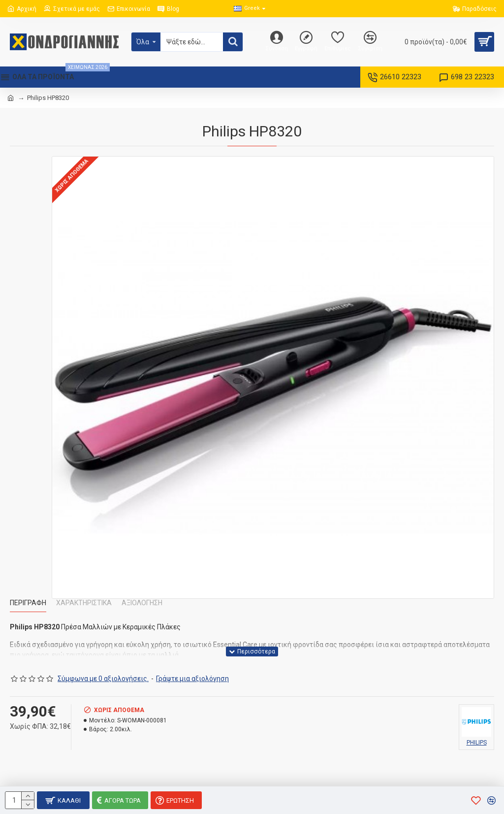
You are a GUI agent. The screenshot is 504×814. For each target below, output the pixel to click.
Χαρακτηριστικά (84, 603)
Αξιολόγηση (142, 603)
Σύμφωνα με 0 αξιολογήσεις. (103, 679)
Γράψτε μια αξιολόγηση (192, 679)
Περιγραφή (28, 603)
